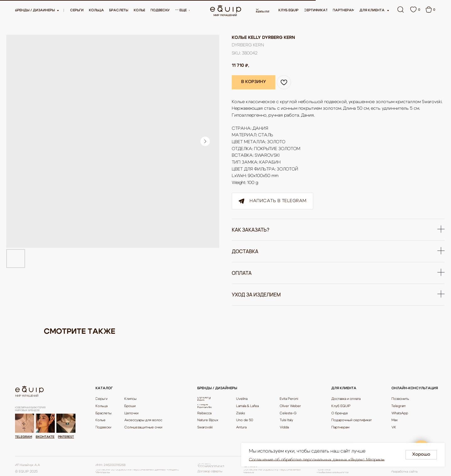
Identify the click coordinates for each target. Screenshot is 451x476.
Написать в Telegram (272, 201)
